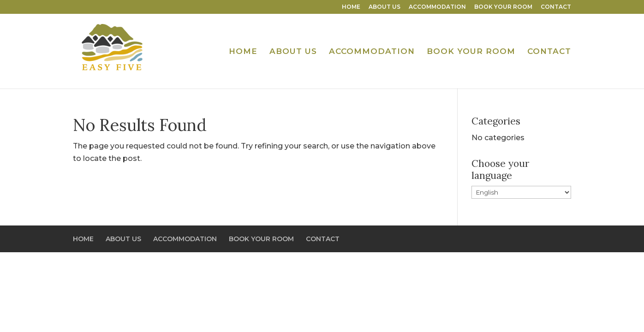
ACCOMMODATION (437, 7)
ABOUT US (385, 7)
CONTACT (556, 7)
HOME (351, 7)
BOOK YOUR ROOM (503, 7)
